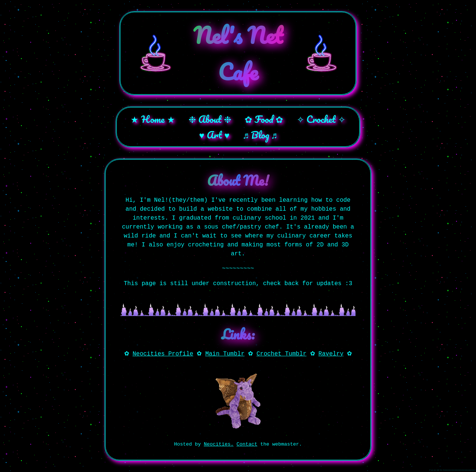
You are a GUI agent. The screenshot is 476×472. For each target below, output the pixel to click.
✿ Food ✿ (264, 119)
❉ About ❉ (210, 119)
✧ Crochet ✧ (321, 119)
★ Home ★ (153, 119)
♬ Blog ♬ (260, 135)
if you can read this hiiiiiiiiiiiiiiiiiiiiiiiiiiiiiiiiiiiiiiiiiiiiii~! (453, 470)
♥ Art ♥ (214, 135)
